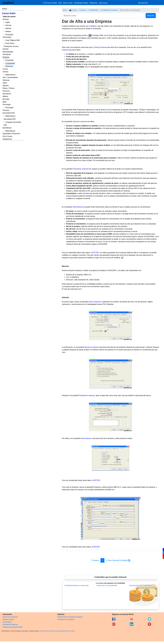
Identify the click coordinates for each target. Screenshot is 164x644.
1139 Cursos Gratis (50, 3)
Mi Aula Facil (143, 3)
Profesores (93, 3)
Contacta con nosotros (66, 619)
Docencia (6, 91)
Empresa (6, 57)
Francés (8, 25)
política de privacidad (57, 631)
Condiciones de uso (45, 631)
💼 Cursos (73, 10)
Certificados (7, 622)
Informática (7, 37)
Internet (6, 49)
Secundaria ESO (9, 113)
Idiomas (6, 19)
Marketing (9, 66)
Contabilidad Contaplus (109, 10)
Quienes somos (8, 619)
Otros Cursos (8, 136)
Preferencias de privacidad (13, 627)
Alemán (8, 28)
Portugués (9, 35)
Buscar (151, 16)
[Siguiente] (118, 560)
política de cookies (69, 631)
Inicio (5, 9)
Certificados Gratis (81, 3)
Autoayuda (7, 54)
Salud (5, 83)
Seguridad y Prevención (11, 134)
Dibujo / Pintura (8, 88)
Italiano (8, 31)
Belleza (5, 96)
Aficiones (6, 80)
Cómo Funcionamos (10, 617)
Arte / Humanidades (10, 77)
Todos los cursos (9, 17)
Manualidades (8, 52)
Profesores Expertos (10, 624)
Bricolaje (6, 99)
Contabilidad (10, 63)
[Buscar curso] (102, 16)
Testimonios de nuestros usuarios (70, 617)
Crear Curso (103, 3)
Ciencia (5, 72)
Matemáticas (10, 75)
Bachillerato (7, 128)
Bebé (5, 102)
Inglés (8, 22)
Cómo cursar (68, 3)
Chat (60, 3)
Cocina (5, 69)
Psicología (7, 104)
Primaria (6, 110)
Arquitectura (7, 139)
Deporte (6, 86)
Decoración (7, 94)
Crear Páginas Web (12, 40)
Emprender (9, 60)
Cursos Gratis (9, 13)
